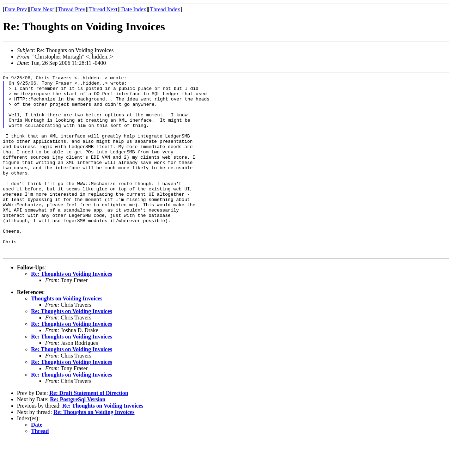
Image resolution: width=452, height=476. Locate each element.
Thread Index (165, 9)
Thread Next (103, 9)
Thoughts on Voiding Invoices (67, 334)
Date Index (134, 9)
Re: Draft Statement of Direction (89, 429)
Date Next (42, 9)
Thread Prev (71, 9)
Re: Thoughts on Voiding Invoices (72, 310)
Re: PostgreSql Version (78, 435)
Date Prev (16, 9)
